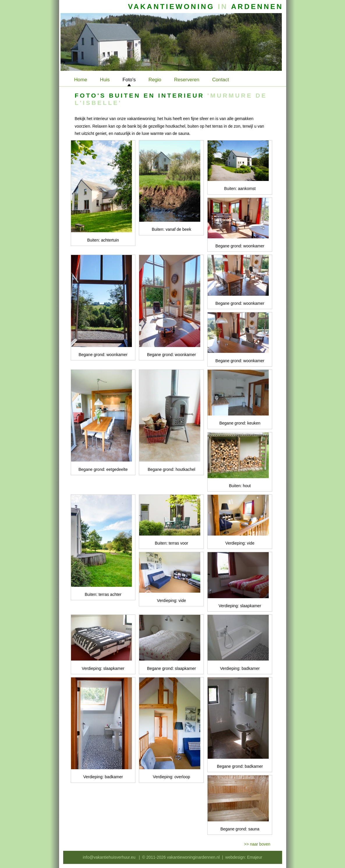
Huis (105, 80)
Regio (155, 80)
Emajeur (255, 857)
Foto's (129, 80)
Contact (221, 80)
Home (81, 80)
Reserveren (187, 80)
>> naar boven (257, 844)
